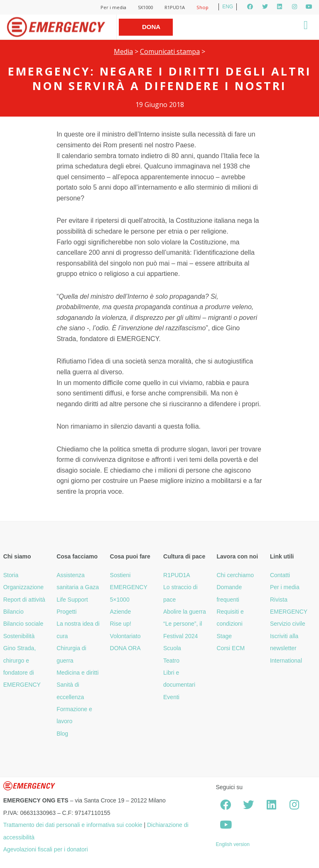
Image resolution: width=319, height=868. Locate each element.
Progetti (66, 612)
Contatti (280, 575)
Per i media (113, 7)
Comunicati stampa (170, 51)
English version (232, 844)
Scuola (172, 648)
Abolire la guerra (185, 612)
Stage (224, 636)
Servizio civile (288, 624)
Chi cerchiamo (235, 575)
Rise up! (121, 624)
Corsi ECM (231, 648)
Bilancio (13, 612)
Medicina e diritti (77, 673)
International (286, 661)
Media (123, 51)
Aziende (121, 612)
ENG (228, 7)
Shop (202, 7)
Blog (62, 734)
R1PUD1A (175, 7)
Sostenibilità (19, 636)
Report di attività (24, 600)
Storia (11, 575)
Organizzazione (23, 587)
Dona (151, 27)
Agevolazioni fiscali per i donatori (46, 849)
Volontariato (125, 636)
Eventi (171, 697)
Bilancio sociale (23, 624)
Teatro (171, 661)
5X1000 (145, 7)
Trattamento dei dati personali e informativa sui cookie (73, 825)
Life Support (72, 600)
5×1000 (120, 600)
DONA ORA (125, 648)
